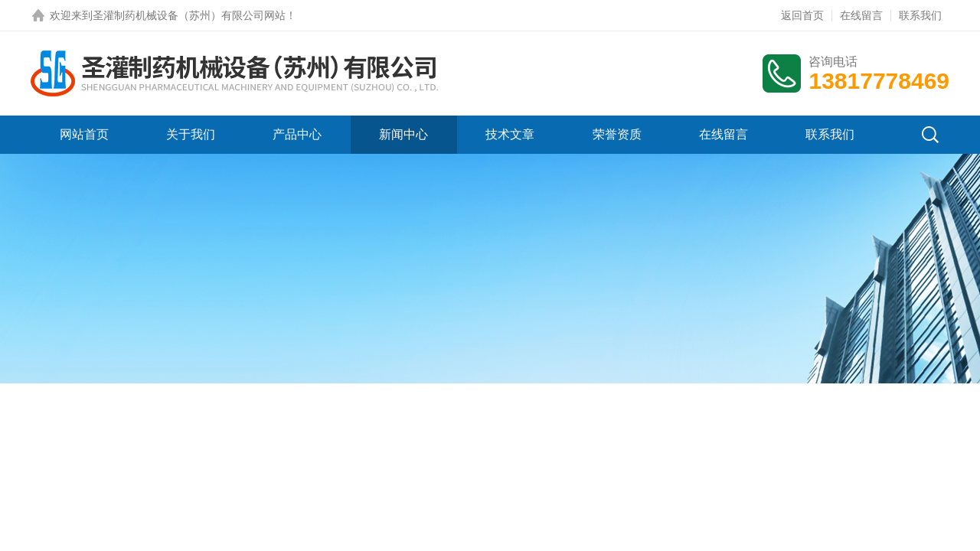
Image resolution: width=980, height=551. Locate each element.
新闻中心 (403, 134)
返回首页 (802, 15)
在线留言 (861, 15)
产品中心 (297, 134)
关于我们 (191, 134)
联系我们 (920, 15)
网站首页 (84, 134)
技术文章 (510, 134)
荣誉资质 (617, 134)
